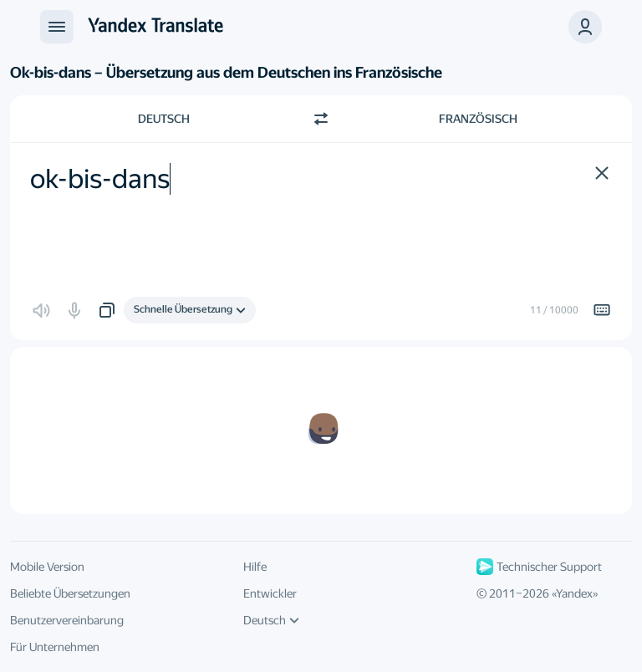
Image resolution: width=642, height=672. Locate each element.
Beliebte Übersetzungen (70, 593)
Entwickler (270, 593)
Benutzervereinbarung (67, 620)
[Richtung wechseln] (321, 119)
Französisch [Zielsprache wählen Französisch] (478, 119)
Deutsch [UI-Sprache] (271, 620)
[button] (585, 27)
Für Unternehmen (55, 647)
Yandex (574, 593)
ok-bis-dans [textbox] (100, 179)
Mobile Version (47, 567)
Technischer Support (539, 567)
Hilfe (255, 567)
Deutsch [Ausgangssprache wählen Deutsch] (164, 119)
